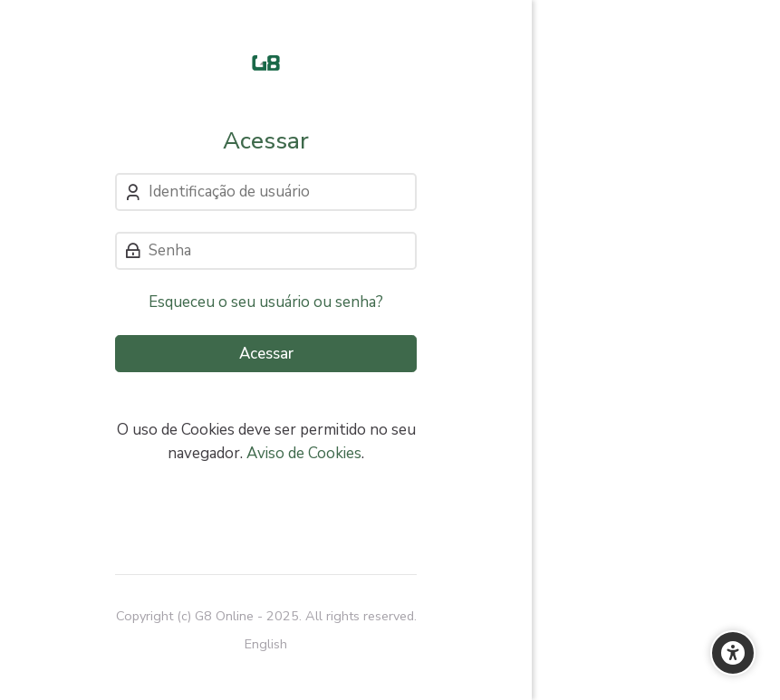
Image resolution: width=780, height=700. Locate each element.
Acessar (266, 354)
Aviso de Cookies (304, 453)
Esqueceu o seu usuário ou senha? (266, 302)
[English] (266, 644)
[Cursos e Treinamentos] (266, 63)
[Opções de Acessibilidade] (733, 653)
